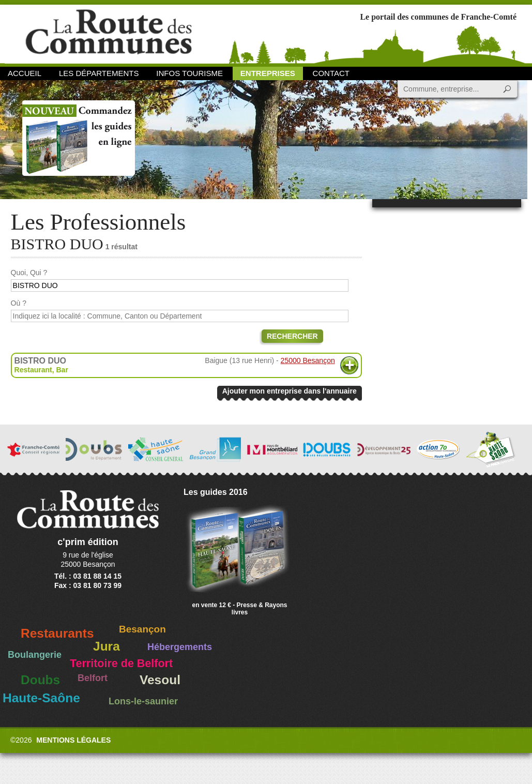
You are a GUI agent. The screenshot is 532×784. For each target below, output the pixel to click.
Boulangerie (35, 655)
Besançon (142, 629)
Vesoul (160, 680)
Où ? (19, 303)
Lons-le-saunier (143, 701)
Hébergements (180, 647)
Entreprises (268, 73)
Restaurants (57, 633)
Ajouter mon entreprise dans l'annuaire (290, 391)
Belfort (93, 678)
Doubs (40, 680)
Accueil (25, 73)
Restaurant (33, 370)
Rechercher (292, 336)
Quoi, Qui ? (29, 273)
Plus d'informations (349, 365)
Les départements (99, 73)
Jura (107, 646)
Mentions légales (73, 740)
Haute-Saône (41, 698)
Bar (62, 370)
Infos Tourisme (189, 73)
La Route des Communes (109, 33)
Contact (331, 73)
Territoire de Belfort (121, 664)
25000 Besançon (308, 360)
